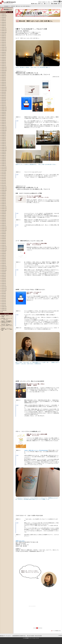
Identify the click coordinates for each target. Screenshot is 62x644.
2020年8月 (4, 114)
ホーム (1, 6)
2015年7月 (4, 215)
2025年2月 (4, 26)
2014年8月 (4, 234)
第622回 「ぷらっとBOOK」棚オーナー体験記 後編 (7, 329)
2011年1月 (4, 305)
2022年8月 (4, 74)
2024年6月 (4, 37)
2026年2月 (4, 14)
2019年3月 (4, 142)
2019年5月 (4, 139)
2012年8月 (4, 274)
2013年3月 (4, 262)
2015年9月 (4, 212)
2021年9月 (4, 92)
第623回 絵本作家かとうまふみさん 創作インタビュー (7, 326)
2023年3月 (4, 62)
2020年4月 (4, 121)
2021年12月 (4, 87)
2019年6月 (4, 137)
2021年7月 (4, 96)
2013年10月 (4, 250)
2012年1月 (4, 285)
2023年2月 (4, 64)
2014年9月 (4, 232)
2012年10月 (4, 270)
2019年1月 (4, 145)
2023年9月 (4, 52)
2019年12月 (4, 127)
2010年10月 (4, 310)
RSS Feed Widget (32, 606)
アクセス (41, 4)
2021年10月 (4, 91)
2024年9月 (4, 34)
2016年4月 (4, 200)
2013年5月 (4, 259)
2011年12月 (4, 287)
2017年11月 (4, 169)
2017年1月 (4, 185)
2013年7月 (4, 255)
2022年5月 (4, 79)
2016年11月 (4, 189)
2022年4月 (4, 81)
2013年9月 (4, 252)
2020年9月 (4, 112)
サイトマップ (48, 4)
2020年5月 (4, 119)
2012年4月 (4, 280)
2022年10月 (4, 71)
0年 (2, 312)
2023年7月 (4, 56)
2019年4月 (4, 140)
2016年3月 (4, 202)
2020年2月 (4, 124)
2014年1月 (4, 245)
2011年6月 (4, 297)
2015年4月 (4, 220)
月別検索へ (10, 12)
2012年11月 (4, 269)
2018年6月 (4, 157)
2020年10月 (4, 111)
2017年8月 (4, 174)
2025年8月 (4, 17)
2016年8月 (4, 194)
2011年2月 (4, 304)
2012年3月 (4, 282)
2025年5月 (4, 22)
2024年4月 (4, 41)
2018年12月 (4, 147)
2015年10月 (4, 210)
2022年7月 (4, 76)
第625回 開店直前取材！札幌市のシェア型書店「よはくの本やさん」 (7, 322)
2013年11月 (4, 249)
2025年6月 (4, 21)
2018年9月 (4, 152)
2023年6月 (4, 57)
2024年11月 (4, 31)
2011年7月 (4, 295)
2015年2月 (4, 224)
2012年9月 (4, 272)
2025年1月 (4, 27)
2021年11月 (4, 89)
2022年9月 (4, 72)
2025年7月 (4, 19)
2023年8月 (4, 54)
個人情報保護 (55, 4)
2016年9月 (4, 192)
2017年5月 (4, 179)
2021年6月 (4, 97)
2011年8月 (4, 294)
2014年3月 (4, 242)
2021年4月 (4, 101)
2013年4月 (4, 260)
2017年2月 (4, 184)
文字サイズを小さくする (59, 2)
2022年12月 (4, 67)
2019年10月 (4, 131)
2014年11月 (4, 229)
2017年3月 (4, 182)
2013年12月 (4, 247)
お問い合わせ (35, 4)
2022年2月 (4, 84)
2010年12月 (4, 307)
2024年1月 (4, 46)
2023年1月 (4, 66)
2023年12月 (4, 47)
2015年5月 (4, 219)
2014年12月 (4, 227)
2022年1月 (4, 86)
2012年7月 (4, 275)
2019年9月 (4, 132)
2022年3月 (4, 82)
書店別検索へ (3, 12)
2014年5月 (4, 239)
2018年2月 (4, 164)
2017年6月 (4, 177)
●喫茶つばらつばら (20, 541)
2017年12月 (4, 167)
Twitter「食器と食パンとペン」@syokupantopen (36, 450)
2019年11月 (4, 129)
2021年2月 (4, 104)
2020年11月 (4, 109)
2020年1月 (4, 126)
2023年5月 (4, 59)
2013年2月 (4, 264)
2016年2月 (4, 204)
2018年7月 (4, 155)
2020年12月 (4, 107)
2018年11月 (4, 149)
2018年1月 (4, 165)
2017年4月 (4, 180)
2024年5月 (4, 39)
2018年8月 (4, 154)
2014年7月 (4, 235)
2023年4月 (4, 61)
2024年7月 (4, 36)
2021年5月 (4, 99)
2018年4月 (4, 160)
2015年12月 (4, 207)
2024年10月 (4, 32)
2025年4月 (4, 24)
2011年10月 (4, 290)
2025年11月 (4, 16)
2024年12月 (4, 29)
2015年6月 (4, 217)
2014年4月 (4, 240)
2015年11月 (4, 209)
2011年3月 (4, 302)
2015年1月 (4, 225)
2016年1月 (4, 205)
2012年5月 (4, 279)
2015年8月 (4, 214)
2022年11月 (4, 69)
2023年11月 (4, 49)
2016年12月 (4, 187)
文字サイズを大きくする (61, 2)
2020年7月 (4, 116)
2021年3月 (4, 102)
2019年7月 (4, 136)
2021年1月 (4, 106)
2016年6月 (4, 197)
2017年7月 (4, 175)
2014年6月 (4, 237)
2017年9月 (4, 172)
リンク (61, 4)
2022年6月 (4, 77)
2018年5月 (4, 159)
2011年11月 (4, 289)
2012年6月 (4, 277)
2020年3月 (4, 122)
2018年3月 (4, 162)
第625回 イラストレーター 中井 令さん (7, 319)
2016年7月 (4, 195)
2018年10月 (4, 151)
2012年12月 (4, 267)
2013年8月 (4, 254)
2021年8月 (4, 94)
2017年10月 (4, 170)
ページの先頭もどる (56, 631)
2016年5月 (4, 199)
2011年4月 (4, 300)
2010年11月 (4, 309)
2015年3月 (4, 222)
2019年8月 (4, 134)
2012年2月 (4, 284)
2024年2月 (4, 44)
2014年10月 (4, 230)
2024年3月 (4, 42)
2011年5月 (4, 299)
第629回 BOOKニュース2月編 (7, 316)
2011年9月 (4, 292)
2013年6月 (4, 257)
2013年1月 (4, 265)
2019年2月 (4, 144)
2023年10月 (4, 51)
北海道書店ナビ (7, 6)
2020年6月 (4, 117)
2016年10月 (4, 190)
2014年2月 (4, 244)
